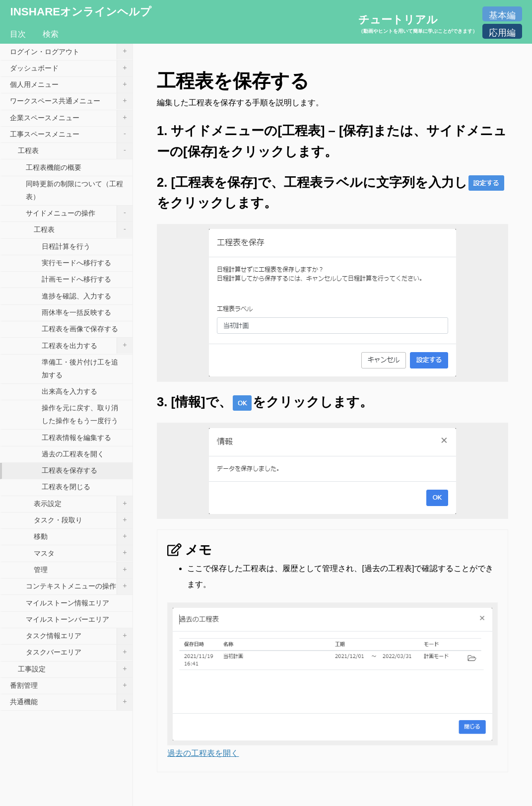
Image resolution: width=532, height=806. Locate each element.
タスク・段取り (83, 520)
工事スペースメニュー (71, 135)
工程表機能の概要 (54, 167)
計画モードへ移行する (76, 279)
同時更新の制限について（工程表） (74, 190)
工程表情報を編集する (76, 438)
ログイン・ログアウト (71, 52)
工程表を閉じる (66, 487)
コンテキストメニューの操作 (79, 586)
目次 (18, 34)
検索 (51, 34)
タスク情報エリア (79, 636)
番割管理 (71, 686)
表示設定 (83, 504)
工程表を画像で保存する (80, 329)
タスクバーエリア (79, 653)
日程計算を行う (66, 246)
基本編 (502, 15)
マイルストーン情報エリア (67, 603)
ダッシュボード (71, 69)
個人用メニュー (71, 85)
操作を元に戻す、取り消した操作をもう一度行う (80, 414)
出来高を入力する (69, 391)
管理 (83, 570)
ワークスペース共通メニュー (71, 101)
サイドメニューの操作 (79, 214)
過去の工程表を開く (203, 753)
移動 (83, 537)
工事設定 (75, 669)
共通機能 (71, 702)
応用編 (502, 33)
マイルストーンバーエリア (67, 619)
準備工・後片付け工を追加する (80, 368)
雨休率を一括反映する (76, 312)
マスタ (83, 553)
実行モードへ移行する (76, 263)
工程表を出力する (87, 346)
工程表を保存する (69, 470)
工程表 (75, 151)
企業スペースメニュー (71, 118)
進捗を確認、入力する (76, 296)
